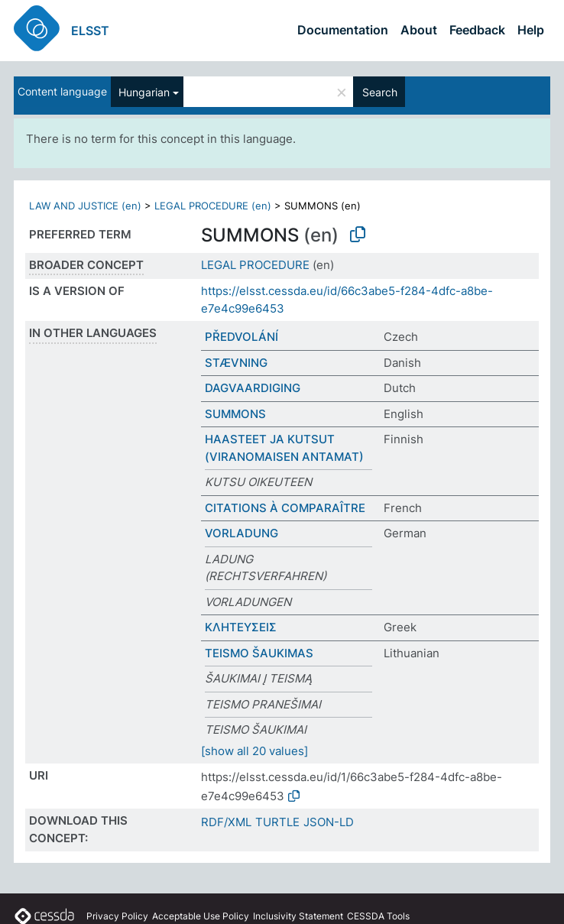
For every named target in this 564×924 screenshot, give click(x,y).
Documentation (343, 30)
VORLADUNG (241, 533)
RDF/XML (226, 822)
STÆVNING (236, 363)
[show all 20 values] (254, 751)
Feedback (477, 30)
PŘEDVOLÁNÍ (241, 337)
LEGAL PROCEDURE (255, 265)
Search (380, 92)
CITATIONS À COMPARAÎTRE (285, 508)
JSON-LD (329, 822)
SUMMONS (235, 414)
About (419, 30)
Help (531, 30)
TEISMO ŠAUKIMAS (259, 653)
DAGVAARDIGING (253, 388)
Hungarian (144, 92)
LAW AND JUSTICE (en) (85, 206)
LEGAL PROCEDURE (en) (213, 206)
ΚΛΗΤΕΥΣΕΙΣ (241, 627)
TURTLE (277, 822)
